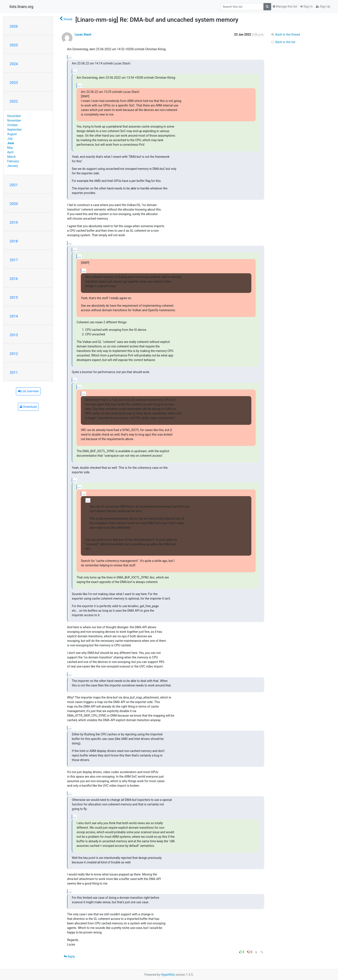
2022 (14, 101)
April (10, 152)
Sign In (307, 6)
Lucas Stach (83, 34)
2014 (14, 316)
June (11, 143)
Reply (69, 957)
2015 (14, 297)
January (13, 166)
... (70, 57)
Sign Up (323, 6)
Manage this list (285, 6)
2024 (14, 64)
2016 (14, 279)
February (13, 161)
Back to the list (283, 42)
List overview (28, 391)
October (13, 125)
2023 (14, 83)
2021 (14, 185)
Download (28, 407)
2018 (14, 241)
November (14, 120)
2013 (14, 335)
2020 (14, 204)
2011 (14, 372)
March (12, 157)
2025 (14, 45)
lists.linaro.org (21, 7)
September (15, 130)
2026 (14, 26)
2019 (14, 222)
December (14, 116)
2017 (14, 260)
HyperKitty (168, 975)
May (10, 148)
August (12, 134)
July (10, 139)
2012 (14, 354)
